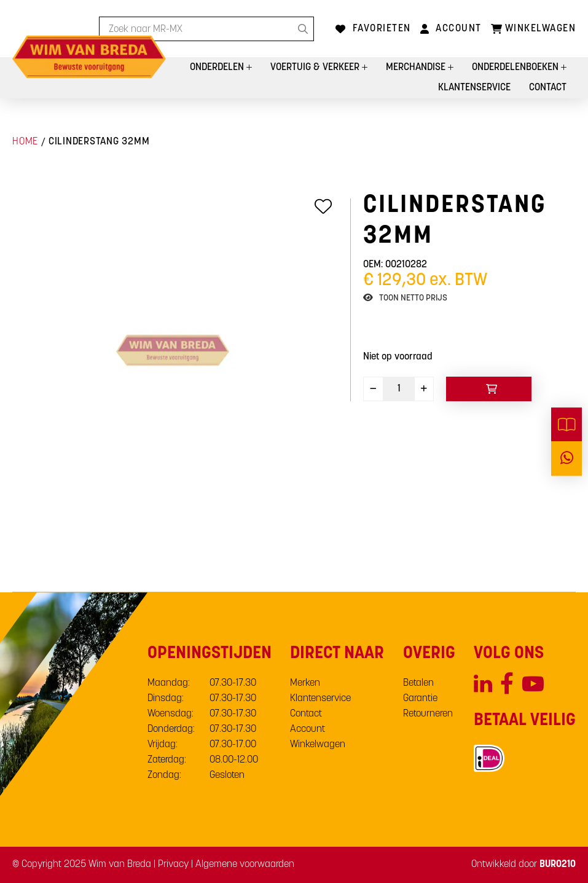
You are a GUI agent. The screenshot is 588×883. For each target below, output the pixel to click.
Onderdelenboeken (516, 68)
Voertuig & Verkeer (316, 68)
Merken (305, 683)
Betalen (418, 683)
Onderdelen (218, 68)
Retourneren (428, 714)
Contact (548, 88)
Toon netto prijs (413, 298)
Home (25, 142)
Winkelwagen (318, 745)
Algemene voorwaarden (245, 865)
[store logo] (89, 57)
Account (459, 29)
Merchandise (417, 68)
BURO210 (558, 865)
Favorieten (382, 29)
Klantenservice (474, 88)
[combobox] (206, 29)
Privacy (173, 865)
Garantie (420, 699)
